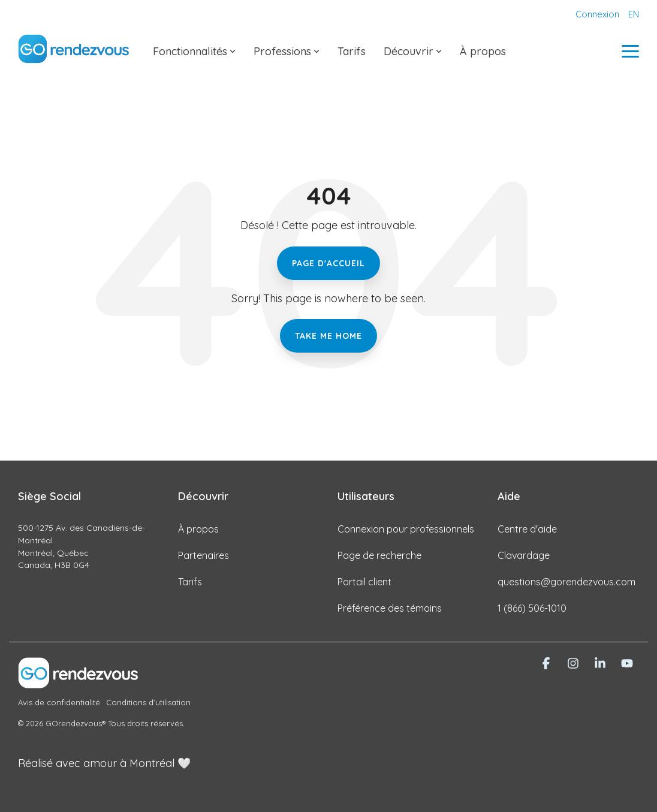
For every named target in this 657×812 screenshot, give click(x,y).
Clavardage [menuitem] (524, 555)
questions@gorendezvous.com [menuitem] (566, 582)
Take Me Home (328, 336)
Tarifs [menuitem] (190, 582)
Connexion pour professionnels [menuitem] (406, 529)
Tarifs (352, 51)
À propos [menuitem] (198, 529)
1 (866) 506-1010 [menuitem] (532, 608)
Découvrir (413, 51)
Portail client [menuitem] (364, 582)
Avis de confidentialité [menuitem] (59, 702)
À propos (483, 51)
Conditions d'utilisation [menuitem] (148, 702)
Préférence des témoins (390, 608)
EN (634, 14)
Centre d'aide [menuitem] (527, 529)
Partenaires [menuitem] (204, 555)
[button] (630, 50)
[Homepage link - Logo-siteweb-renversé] (78, 682)
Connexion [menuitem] (597, 14)
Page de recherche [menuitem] (379, 555)
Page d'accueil (328, 263)
